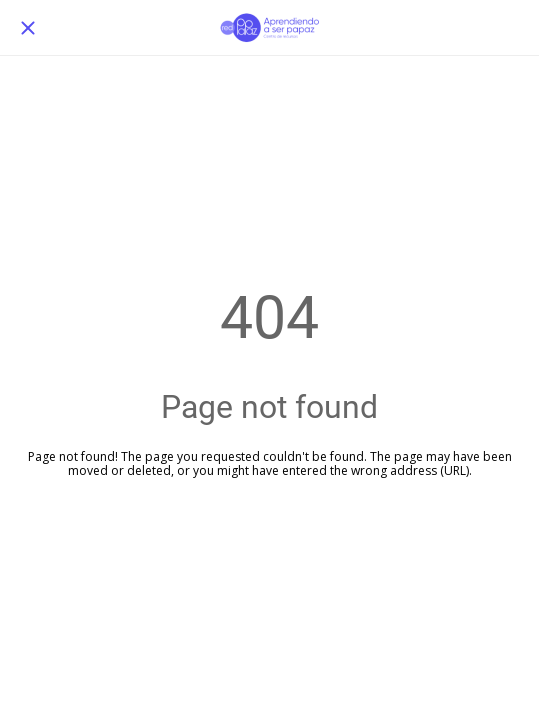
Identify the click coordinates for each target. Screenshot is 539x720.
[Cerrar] (28, 28)
